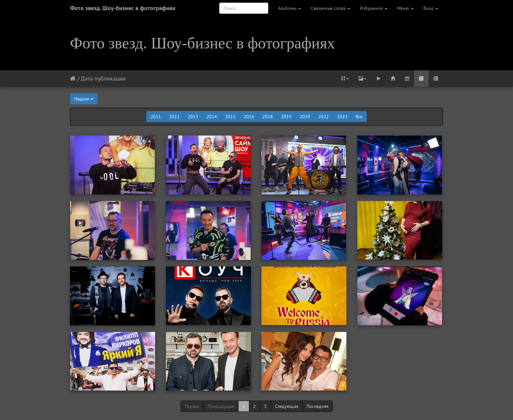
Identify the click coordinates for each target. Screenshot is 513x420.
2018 (268, 117)
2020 (305, 117)
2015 (230, 117)
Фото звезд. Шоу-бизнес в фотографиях (123, 8)
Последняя (318, 406)
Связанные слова (330, 8)
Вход (431, 8)
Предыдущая (221, 406)
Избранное (374, 8)
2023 (342, 117)
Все (359, 117)
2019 (286, 117)
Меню (405, 8)
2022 (324, 117)
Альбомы (290, 8)
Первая (192, 406)
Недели (84, 99)
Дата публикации (103, 78)
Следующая (287, 406)
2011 (156, 117)
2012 (174, 117)
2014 (212, 117)
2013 (193, 117)
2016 (249, 117)
